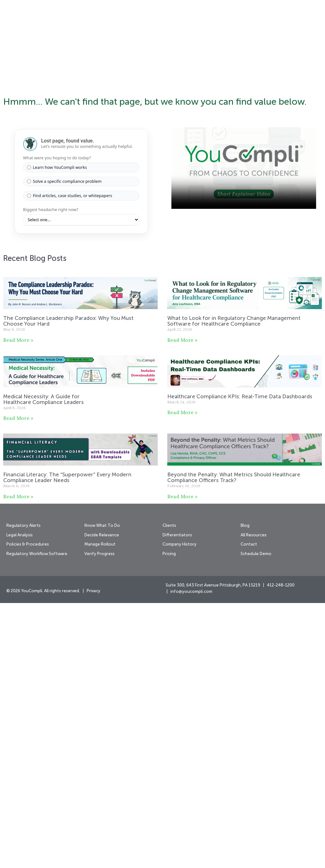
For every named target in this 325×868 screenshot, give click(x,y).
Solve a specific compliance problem (64, 446)
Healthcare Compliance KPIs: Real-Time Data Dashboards (240, 662)
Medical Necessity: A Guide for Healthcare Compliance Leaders (44, 664)
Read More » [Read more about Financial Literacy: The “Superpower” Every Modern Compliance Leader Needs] (18, 762)
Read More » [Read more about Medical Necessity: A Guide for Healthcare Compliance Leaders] (18, 683)
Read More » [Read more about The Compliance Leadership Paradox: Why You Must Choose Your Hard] (18, 605)
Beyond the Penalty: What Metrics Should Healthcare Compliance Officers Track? (234, 743)
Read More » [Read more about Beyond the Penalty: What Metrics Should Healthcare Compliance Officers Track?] (182, 762)
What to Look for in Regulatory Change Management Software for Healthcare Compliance (234, 586)
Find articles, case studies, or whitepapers (70, 461)
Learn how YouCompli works (57, 432)
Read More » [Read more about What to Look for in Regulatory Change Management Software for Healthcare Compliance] (182, 605)
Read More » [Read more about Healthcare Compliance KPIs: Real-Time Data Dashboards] (182, 677)
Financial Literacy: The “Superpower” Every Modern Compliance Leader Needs (67, 743)
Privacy (93, 856)
